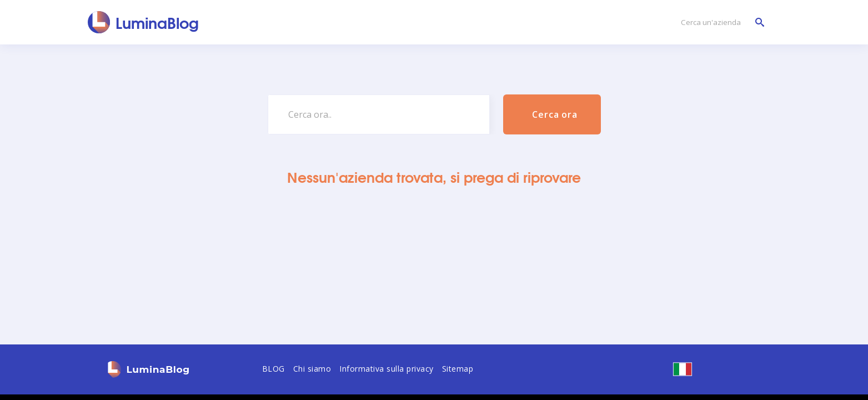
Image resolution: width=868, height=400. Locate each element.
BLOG (274, 369)
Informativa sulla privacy (387, 369)
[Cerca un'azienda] (720, 22)
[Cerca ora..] (379, 114)
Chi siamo (312, 369)
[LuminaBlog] (144, 22)
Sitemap (458, 369)
